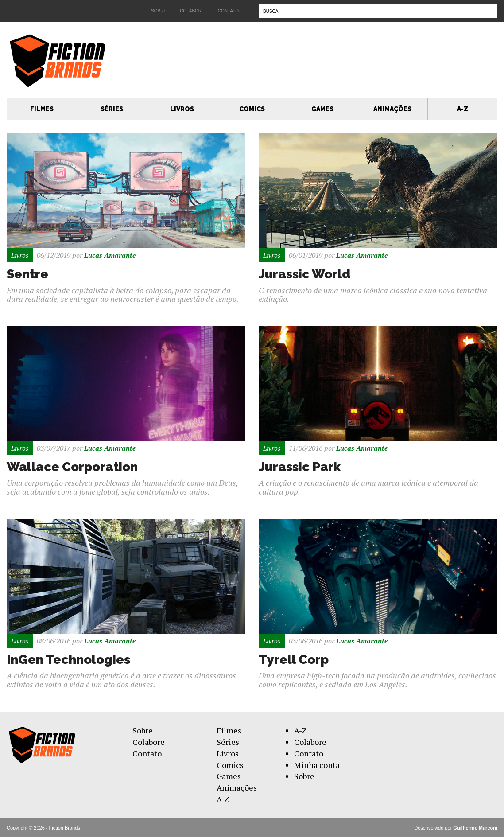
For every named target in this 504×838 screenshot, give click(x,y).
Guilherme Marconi (475, 828)
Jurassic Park (302, 467)
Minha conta (317, 765)
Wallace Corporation (76, 467)
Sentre (29, 274)
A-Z (463, 109)
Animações (392, 109)
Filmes (42, 109)
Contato (228, 11)
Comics (252, 109)
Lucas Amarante (111, 255)
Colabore (192, 11)
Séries (112, 109)
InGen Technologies (72, 660)
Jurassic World (307, 274)
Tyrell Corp (295, 660)
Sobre (159, 11)
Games (322, 109)
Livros (182, 109)
